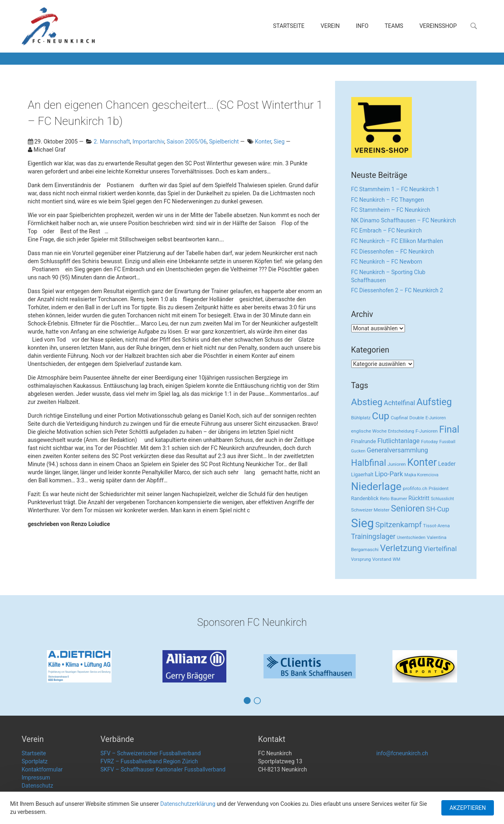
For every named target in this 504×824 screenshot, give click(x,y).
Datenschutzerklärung (188, 804)
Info (362, 26)
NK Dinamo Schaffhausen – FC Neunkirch (404, 220)
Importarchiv (148, 142)
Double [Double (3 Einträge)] (417, 418)
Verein (330, 26)
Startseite (289, 26)
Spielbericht (224, 142)
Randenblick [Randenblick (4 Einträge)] (365, 498)
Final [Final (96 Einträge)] (449, 429)
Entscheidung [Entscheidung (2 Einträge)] (401, 431)
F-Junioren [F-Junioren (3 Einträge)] (427, 431)
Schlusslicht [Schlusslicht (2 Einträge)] (442, 499)
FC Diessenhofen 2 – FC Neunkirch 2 (397, 290)
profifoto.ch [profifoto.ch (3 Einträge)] (415, 488)
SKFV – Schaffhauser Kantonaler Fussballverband (163, 769)
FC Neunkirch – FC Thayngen (388, 200)
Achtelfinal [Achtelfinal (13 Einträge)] (400, 403)
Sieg (279, 142)
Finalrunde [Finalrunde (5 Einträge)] (364, 441)
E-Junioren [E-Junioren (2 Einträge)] (436, 418)
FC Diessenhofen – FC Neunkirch (393, 251)
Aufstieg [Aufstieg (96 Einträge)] (434, 402)
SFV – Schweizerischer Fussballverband (151, 753)
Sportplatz (35, 761)
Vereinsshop (438, 26)
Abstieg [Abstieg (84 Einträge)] (367, 402)
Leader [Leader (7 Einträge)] (447, 464)
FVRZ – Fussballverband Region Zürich (149, 761)
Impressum (36, 778)
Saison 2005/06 (187, 142)
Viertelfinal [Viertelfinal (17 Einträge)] (440, 549)
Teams (394, 26)
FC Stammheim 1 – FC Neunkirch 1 (395, 189)
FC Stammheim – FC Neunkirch (391, 210)
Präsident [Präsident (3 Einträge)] (439, 488)
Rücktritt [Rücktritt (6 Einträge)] (419, 498)
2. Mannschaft (112, 142)
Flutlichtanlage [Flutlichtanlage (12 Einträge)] (399, 441)
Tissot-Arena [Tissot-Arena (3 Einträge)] (437, 526)
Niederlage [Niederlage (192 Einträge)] (376, 486)
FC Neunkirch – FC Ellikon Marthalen (397, 241)
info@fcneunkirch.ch (402, 753)
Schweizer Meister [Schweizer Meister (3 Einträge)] (370, 510)
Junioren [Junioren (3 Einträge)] (397, 464)
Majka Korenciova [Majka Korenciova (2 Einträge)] (422, 475)
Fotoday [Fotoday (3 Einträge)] (430, 442)
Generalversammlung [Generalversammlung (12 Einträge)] (398, 450)
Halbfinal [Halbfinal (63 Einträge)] (369, 463)
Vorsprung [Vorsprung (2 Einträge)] (361, 559)
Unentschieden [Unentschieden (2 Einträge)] (411, 538)
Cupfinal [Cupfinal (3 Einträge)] (400, 418)
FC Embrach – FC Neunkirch (387, 230)
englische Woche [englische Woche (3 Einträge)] (369, 431)
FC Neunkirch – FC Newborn (387, 262)
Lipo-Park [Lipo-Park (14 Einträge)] (389, 474)
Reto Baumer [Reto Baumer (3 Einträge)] (393, 499)
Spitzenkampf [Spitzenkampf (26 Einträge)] (399, 525)
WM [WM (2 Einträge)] (397, 559)
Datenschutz (38, 786)
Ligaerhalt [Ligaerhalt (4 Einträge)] (362, 474)
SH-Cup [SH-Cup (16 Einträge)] (438, 509)
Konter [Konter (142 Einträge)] (422, 462)
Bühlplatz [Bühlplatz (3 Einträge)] (361, 418)
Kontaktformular (42, 769)
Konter (263, 142)
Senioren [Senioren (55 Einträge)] (408, 508)
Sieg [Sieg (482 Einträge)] (363, 523)
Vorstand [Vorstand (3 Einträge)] (382, 559)
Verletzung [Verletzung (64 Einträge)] (401, 548)
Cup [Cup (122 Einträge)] (381, 416)
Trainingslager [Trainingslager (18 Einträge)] (373, 537)
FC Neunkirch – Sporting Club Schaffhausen (388, 276)
